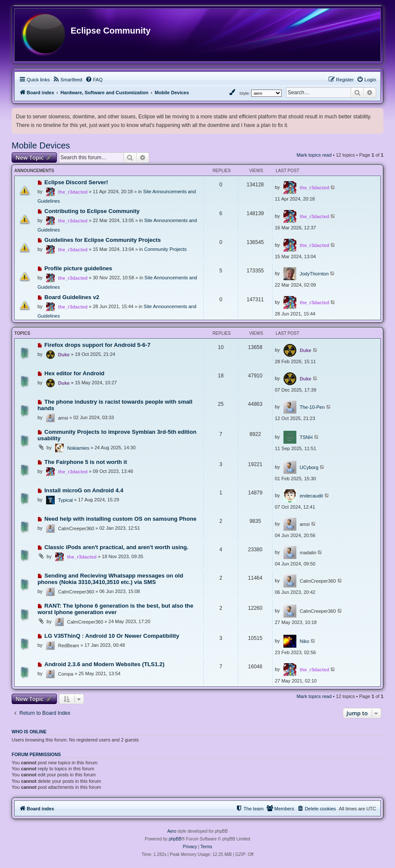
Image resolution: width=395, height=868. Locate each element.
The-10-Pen (312, 407)
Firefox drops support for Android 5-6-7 (97, 345)
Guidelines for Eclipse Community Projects (103, 240)
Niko (305, 641)
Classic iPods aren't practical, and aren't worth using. (117, 547)
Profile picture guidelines (78, 268)
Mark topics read (314, 155)
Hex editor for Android (74, 373)
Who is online (29, 732)
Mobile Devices (41, 145)
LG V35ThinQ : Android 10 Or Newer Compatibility (112, 636)
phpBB (175, 839)
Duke (64, 355)
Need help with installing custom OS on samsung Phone (120, 519)
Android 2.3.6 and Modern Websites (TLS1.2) (104, 664)
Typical (65, 500)
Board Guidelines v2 (72, 297)
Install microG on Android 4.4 (84, 490)
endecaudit (311, 496)
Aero (172, 831)
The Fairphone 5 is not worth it (86, 462)
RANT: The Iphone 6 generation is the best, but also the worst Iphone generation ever (115, 609)
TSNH (306, 437)
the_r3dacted (73, 192)
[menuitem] (67, 80)
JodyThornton (314, 274)
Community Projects (165, 249)
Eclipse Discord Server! (76, 182)
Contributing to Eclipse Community (92, 211)
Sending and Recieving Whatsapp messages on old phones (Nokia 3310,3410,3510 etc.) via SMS (110, 579)
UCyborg (309, 467)
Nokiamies (78, 448)
